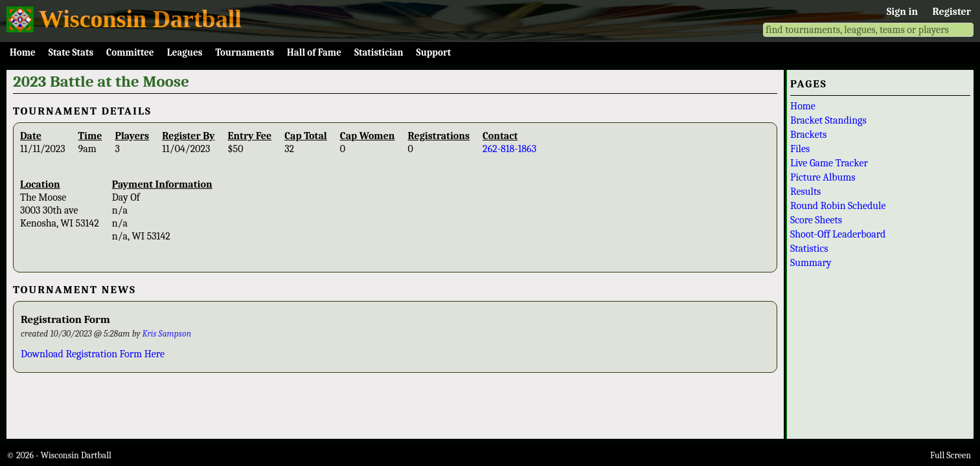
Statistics (809, 249)
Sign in (902, 12)
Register (952, 12)
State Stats (71, 52)
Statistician (379, 52)
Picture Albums (823, 177)
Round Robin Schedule (838, 206)
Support (434, 52)
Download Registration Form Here (93, 354)
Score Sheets (816, 220)
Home (23, 52)
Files (800, 149)
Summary (811, 263)
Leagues (185, 52)
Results (805, 192)
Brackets (808, 135)
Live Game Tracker (829, 163)
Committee (130, 52)
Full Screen (951, 455)
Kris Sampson (167, 334)
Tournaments (245, 52)
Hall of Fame (314, 52)
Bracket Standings (828, 120)
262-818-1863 (509, 149)
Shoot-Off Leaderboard (838, 234)
